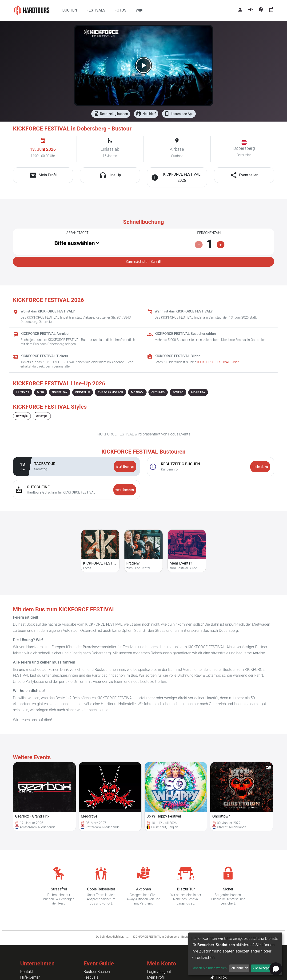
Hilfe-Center (30, 977)
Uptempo (42, 416)
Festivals (91, 977)
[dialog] (235, 954)
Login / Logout (159, 972)
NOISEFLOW (60, 392)
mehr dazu (260, 467)
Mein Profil (156, 977)
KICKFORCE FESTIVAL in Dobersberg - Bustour (162, 937)
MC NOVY (137, 392)
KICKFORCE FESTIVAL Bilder (218, 362)
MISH (40, 392)
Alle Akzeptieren (264, 968)
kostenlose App (179, 114)
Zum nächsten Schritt (143, 262)
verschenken (125, 490)
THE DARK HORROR (110, 392)
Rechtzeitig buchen (111, 114)
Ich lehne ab (239, 968)
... (128, 937)
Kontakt (27, 972)
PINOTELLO (83, 392)
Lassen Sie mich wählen (209, 968)
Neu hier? (146, 114)
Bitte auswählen (75, 243)
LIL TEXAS (23, 392)
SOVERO (178, 392)
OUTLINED (158, 392)
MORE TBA (198, 392)
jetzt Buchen (125, 466)
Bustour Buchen (97, 972)
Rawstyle (22, 416)
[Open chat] (276, 969)
